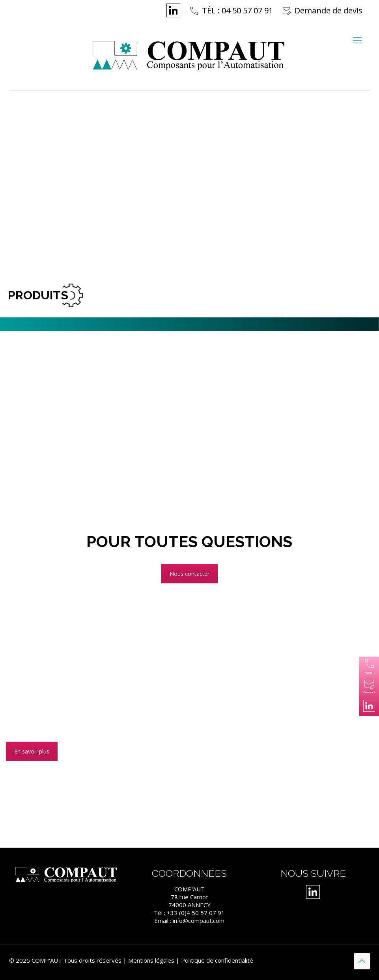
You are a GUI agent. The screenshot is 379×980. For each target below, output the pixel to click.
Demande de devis (329, 10)
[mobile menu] (357, 40)
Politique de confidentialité (217, 960)
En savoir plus (32, 751)
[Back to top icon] (362, 961)
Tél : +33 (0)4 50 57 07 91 (189, 913)
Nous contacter (189, 574)
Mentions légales (151, 960)
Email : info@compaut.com (189, 921)
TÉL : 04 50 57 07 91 (237, 10)
